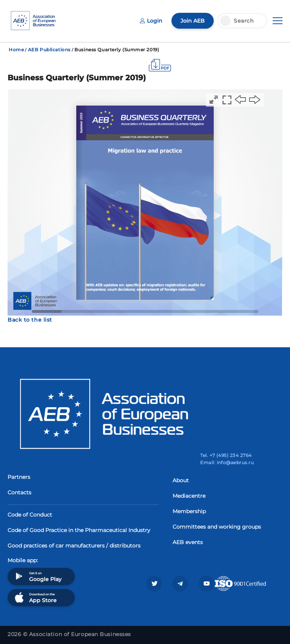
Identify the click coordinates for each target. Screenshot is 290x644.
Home (16, 50)
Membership (189, 511)
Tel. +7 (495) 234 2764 (226, 455)
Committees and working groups (217, 527)
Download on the (35, 597)
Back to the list (30, 320)
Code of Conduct (30, 515)
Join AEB (193, 21)
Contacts (19, 492)
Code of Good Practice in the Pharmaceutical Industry (79, 530)
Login (151, 21)
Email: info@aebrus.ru (227, 462)
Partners (19, 477)
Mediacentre (189, 496)
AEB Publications (49, 50)
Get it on (37, 576)
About (181, 480)
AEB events (188, 542)
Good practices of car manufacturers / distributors (74, 546)
